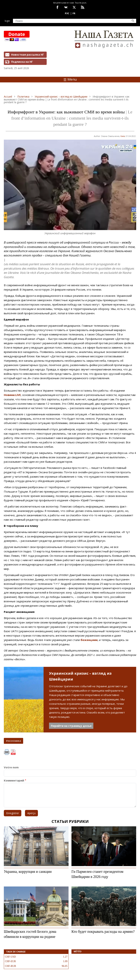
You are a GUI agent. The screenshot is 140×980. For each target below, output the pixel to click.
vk (66, 7)
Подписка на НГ (22, 62)
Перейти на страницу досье (71, 726)
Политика (23, 97)
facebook (57, 7)
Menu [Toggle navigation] (70, 79)
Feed (83, 7)
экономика (14, 741)
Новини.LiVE (12, 395)
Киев (123, 136)
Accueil (8, 97)
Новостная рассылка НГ (28, 55)
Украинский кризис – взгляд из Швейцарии (61, 97)
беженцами (89, 640)
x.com (74, 7)
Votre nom (11, 767)
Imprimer (7, 752)
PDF (13, 752)
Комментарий (14, 780)
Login (7, 21)
